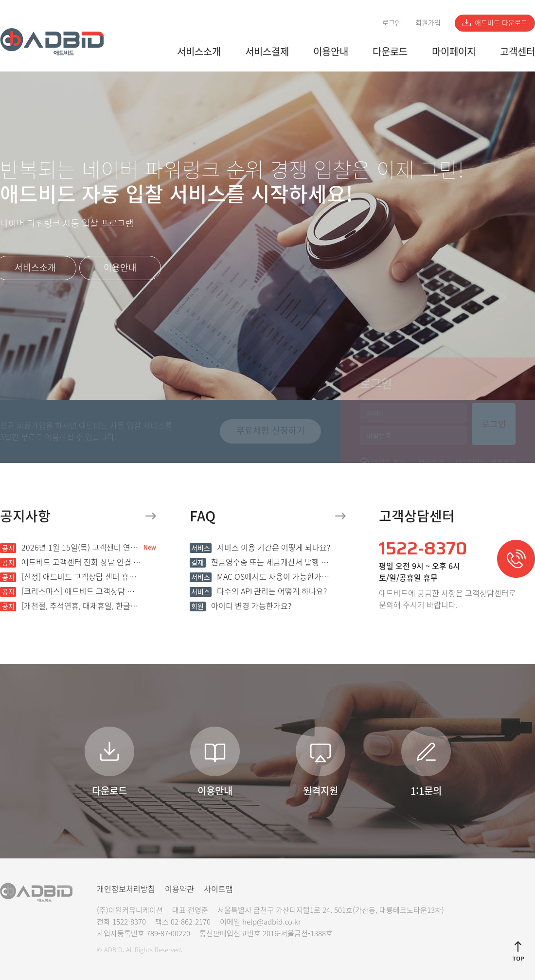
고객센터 (517, 51)
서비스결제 (267, 51)
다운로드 (390, 51)
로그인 (392, 22)
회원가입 (428, 22)
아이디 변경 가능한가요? (241, 606)
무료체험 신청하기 (271, 430)
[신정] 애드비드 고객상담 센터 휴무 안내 (71, 576)
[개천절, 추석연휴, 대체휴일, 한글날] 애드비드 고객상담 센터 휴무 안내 (71, 606)
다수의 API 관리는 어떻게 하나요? (258, 591)
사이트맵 (218, 889)
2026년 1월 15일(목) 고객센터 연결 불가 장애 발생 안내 (71, 547)
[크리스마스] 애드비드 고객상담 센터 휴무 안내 (71, 591)
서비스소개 (199, 51)
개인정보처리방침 (126, 889)
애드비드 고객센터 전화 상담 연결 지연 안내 (71, 562)
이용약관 (179, 889)
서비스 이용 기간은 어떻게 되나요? (260, 547)
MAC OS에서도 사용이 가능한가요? (260, 576)
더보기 (151, 516)
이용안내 (331, 51)
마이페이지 (454, 51)
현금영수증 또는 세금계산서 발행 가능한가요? (260, 562)
